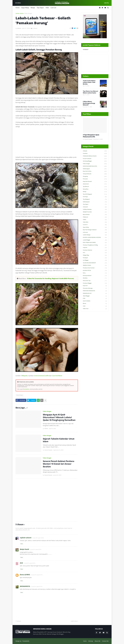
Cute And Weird (57, 376)
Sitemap (91, 641)
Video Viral (95, 309)
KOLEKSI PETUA (95, 271)
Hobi (47, 8)
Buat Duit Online (95, 171)
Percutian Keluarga (95, 288)
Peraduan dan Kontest (95, 268)
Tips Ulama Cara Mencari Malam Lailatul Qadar (91, 92)
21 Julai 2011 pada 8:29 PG (30, 563)
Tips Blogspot (95, 199)
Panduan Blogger (95, 283)
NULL (95, 273)
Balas (22, 544)
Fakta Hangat (28, 13)
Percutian (95, 179)
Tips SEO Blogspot (95, 194)
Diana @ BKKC (25, 575)
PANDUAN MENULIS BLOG (95, 156)
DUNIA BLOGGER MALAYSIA (95, 166)
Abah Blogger (95, 296)
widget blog (95, 255)
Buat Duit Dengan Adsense (95, 230)
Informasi (95, 232)
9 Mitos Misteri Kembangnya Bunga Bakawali (89, 103)
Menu (19, 3)
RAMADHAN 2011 (95, 293)
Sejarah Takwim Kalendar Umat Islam (59, 440)
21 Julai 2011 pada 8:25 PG (36, 549)
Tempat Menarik (95, 174)
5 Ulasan (35, 28)
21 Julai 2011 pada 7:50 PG (38, 538)
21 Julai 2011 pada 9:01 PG (37, 575)
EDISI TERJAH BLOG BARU (95, 243)
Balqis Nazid (24, 549)
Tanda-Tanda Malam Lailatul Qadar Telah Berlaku (89, 82)
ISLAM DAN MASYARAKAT (95, 263)
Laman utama (19, 13)
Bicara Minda (95, 215)
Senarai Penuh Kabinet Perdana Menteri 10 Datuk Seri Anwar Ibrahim (59, 464)
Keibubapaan (95, 202)
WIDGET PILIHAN (95, 212)
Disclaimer (26, 389)
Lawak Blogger (95, 240)
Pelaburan (95, 217)
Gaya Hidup (25, 8)
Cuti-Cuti (53, 8)
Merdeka (95, 278)
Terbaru (19, 621)
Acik (21, 563)
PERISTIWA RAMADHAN (95, 291)
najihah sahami (26, 538)
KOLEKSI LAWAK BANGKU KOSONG (95, 237)
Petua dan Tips (95, 281)
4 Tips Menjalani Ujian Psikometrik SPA (91, 136)
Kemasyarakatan (95, 276)
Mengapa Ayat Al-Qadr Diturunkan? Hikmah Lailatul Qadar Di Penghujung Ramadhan (59, 417)
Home (18, 8)
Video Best (95, 222)
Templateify (26, 641)
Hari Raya (95, 197)
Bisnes (95, 304)
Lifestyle (95, 151)
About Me (98, 641)
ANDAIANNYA (25, 586)
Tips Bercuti (95, 187)
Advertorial (95, 184)
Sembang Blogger (95, 161)
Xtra (95, 253)
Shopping (95, 176)
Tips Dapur (40, 8)
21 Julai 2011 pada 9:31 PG (37, 586)
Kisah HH (95, 286)
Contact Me (105, 641)
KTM (95, 298)
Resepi (33, 8)
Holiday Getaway (95, 209)
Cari (105, 3)
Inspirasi (95, 248)
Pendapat (95, 258)
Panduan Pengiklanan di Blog (95, 245)
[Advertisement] (47, 142)
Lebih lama (74, 621)
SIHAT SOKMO (95, 301)
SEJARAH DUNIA (95, 265)
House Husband (95, 159)
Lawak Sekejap (95, 235)
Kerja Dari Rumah (95, 182)
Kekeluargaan (95, 169)
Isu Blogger (95, 260)
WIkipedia (25, 376)
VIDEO (95, 220)
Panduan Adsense (95, 250)
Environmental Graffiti (42, 376)
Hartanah (95, 207)
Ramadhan (95, 189)
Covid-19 (95, 225)
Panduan (95, 154)
